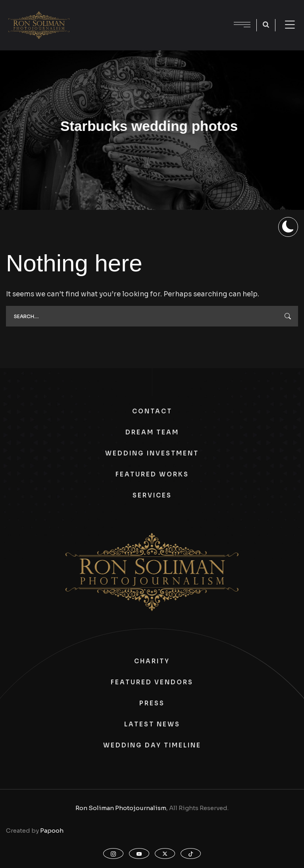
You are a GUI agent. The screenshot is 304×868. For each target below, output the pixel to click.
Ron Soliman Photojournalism (121, 808)
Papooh (52, 831)
